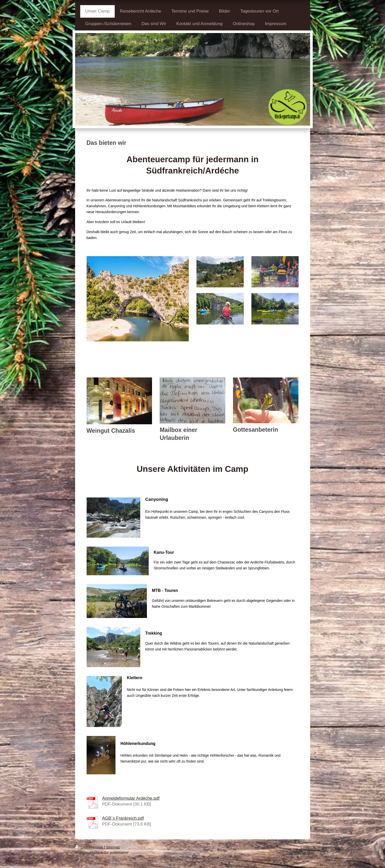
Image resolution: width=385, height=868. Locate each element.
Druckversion (90, 847)
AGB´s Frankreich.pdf (123, 818)
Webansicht (300, 853)
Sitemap (113, 847)
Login (305, 847)
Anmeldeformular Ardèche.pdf (131, 798)
